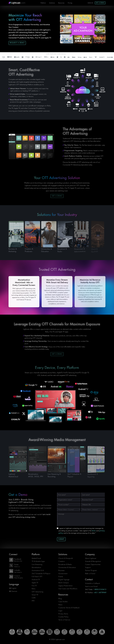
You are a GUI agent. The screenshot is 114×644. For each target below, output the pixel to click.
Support (88, 567)
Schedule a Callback (93, 583)
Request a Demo (17, 43)
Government (63, 573)
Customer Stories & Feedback (69, 608)
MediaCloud (36, 558)
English (14, 588)
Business (61, 570)
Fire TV (34, 586)
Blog (60, 599)
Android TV (36, 579)
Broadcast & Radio (65, 564)
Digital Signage (64, 579)
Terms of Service (64, 620)
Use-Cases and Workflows (68, 589)
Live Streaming (37, 564)
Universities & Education (67, 567)
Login (60, 611)
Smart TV (35, 595)
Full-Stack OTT (37, 576)
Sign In (90, 3)
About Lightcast (91, 558)
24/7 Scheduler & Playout (41, 573)
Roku (34, 589)
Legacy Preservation (65, 586)
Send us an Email (91, 586)
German (14, 591)
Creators (62, 561)
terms (94, 531)
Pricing (70, 3)
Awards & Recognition (93, 561)
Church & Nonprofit (66, 558)
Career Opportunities (93, 564)
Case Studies (63, 602)
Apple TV (35, 583)
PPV (33, 601)
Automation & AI (38, 570)
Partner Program (91, 570)
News (60, 605)
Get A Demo (100, 3)
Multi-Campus (64, 583)
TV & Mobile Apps (38, 561)
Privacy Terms (63, 614)
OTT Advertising (37, 592)
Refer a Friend (90, 573)
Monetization (36, 567)
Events (61, 576)
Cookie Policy (63, 617)
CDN (34, 598)
